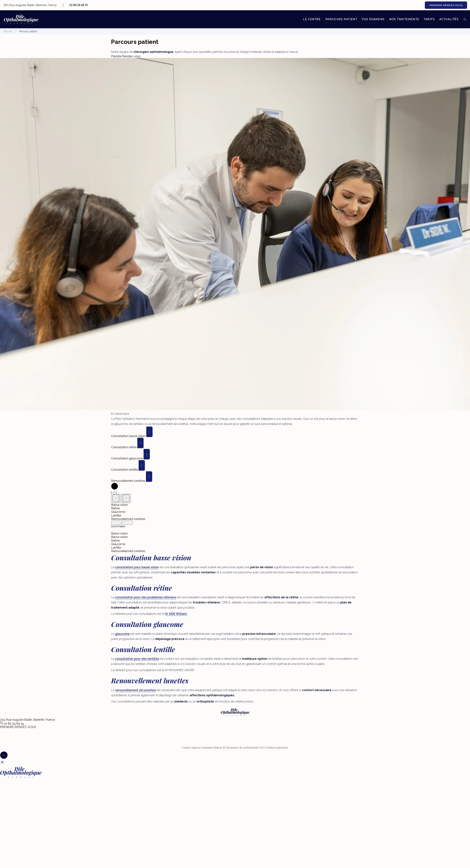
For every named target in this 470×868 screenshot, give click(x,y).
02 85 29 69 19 (78, 5)
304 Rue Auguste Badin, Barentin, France (30, 5)
